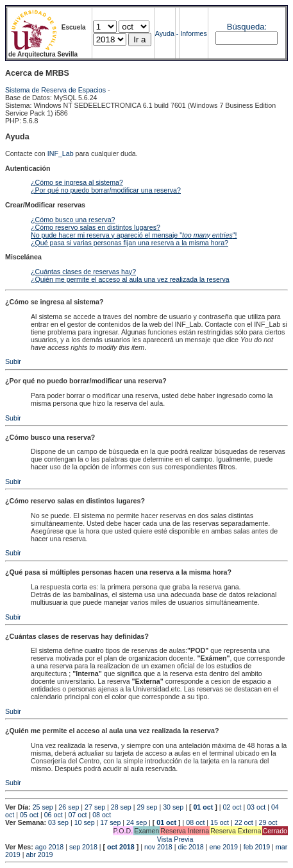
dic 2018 (190, 847)
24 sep (137, 822)
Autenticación (28, 168)
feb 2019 (257, 847)
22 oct (244, 822)
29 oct (268, 822)
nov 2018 (158, 847)
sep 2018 (83, 847)
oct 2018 (121, 847)
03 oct (256, 807)
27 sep (95, 807)
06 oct (54, 815)
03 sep (58, 822)
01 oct (203, 807)
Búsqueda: (247, 27)
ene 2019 (223, 847)
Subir (13, 361)
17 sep (110, 822)
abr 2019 (39, 855)
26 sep (69, 807)
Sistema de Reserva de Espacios (55, 90)
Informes (193, 33)
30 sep (173, 807)
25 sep (43, 807)
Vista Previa (99, 839)
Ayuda (165, 33)
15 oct (220, 822)
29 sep (147, 807)
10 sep (85, 822)
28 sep (121, 807)
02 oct (232, 807)
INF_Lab (61, 153)
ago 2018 (49, 847)
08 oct (102, 815)
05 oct (29, 815)
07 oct (77, 815)
